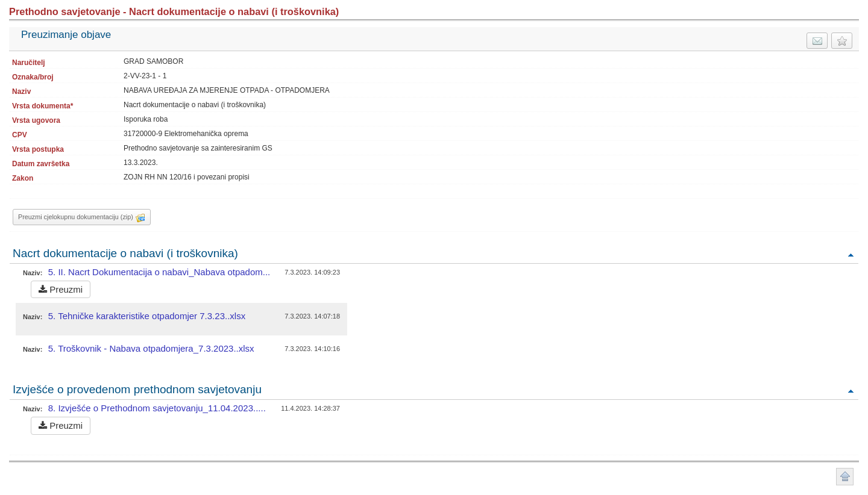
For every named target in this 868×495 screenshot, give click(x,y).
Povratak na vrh (851, 254)
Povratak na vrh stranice (845, 477)
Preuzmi (61, 289)
